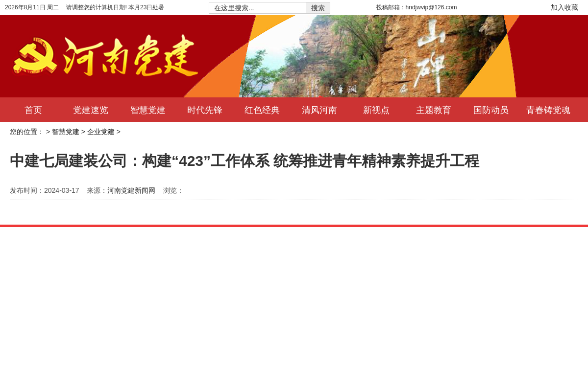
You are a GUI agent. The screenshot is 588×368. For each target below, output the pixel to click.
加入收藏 (564, 7)
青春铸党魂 (548, 110)
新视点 (376, 110)
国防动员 (491, 110)
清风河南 (319, 110)
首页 (33, 110)
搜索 (318, 8)
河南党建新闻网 (131, 190)
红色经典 (262, 110)
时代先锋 (205, 110)
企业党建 (101, 132)
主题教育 (434, 110)
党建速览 (91, 110)
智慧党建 (148, 110)
